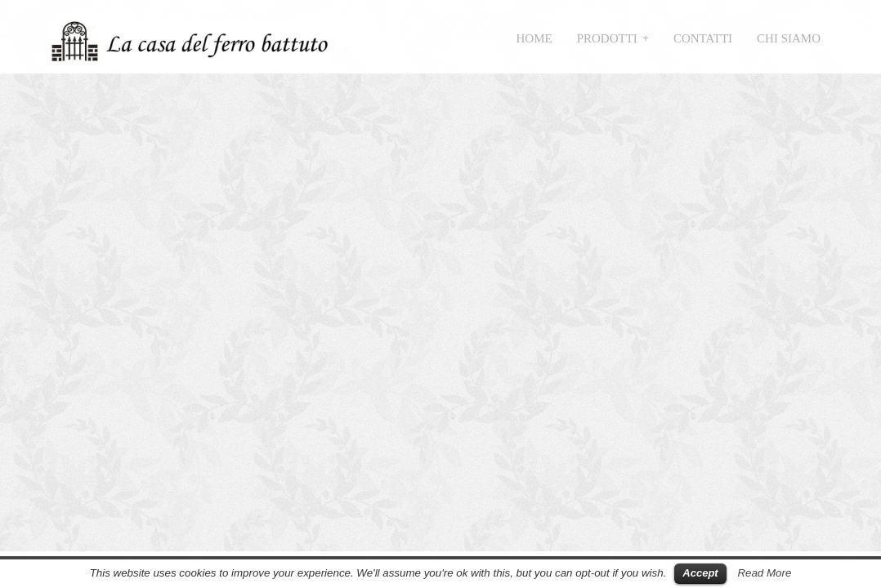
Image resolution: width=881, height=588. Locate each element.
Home (534, 38)
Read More (764, 573)
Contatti (703, 38)
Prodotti (607, 38)
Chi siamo (789, 38)
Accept (700, 573)
